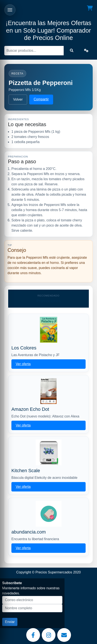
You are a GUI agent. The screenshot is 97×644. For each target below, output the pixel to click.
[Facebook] (33, 635)
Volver (18, 99)
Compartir (41, 99)
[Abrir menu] (10, 10)
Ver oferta (23, 364)
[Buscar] (34, 51)
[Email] (64, 635)
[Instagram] (49, 635)
